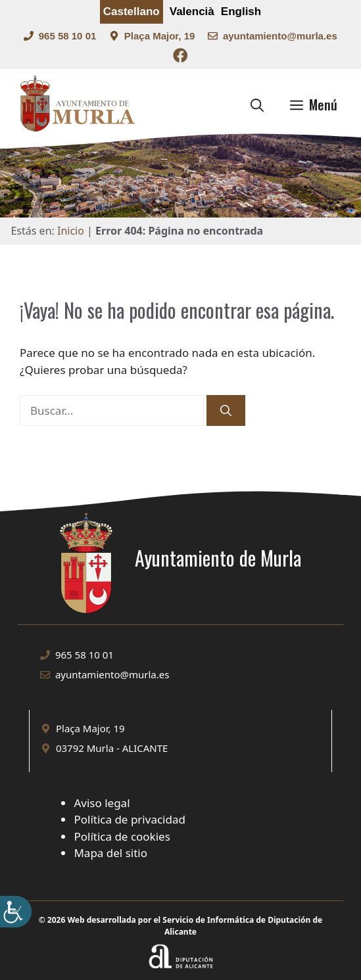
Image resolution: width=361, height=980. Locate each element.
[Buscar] (226, 411)
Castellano (132, 12)
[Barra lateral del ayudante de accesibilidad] (16, 912)
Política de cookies (122, 836)
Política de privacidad (129, 819)
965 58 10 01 (68, 36)
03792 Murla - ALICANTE (112, 748)
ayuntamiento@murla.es (280, 36)
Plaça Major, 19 (160, 36)
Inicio (71, 231)
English (241, 12)
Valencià (192, 12)
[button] (257, 105)
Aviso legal (102, 803)
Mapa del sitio (110, 853)
